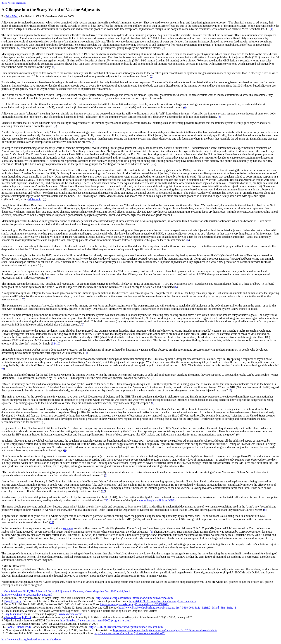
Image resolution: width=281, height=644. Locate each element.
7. (3, 614)
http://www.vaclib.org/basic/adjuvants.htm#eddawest (32, 639)
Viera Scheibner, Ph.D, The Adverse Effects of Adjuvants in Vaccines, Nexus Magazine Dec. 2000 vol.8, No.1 (67, 591)
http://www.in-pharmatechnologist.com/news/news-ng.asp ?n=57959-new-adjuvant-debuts (165, 630)
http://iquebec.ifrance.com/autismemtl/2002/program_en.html (96, 620)
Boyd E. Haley (13, 601)
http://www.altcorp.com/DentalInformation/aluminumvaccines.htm (134, 598)
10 (3, 624)
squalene (68, 528)
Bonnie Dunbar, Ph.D (19, 627)
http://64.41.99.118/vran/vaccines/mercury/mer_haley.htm (163, 601)
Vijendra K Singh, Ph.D (17, 617)
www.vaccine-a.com (71, 614)
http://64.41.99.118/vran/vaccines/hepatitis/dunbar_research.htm (126, 627)
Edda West (12, 16)
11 (86, 353)
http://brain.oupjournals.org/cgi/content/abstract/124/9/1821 (134, 604)
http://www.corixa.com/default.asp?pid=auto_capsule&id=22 (130, 633)
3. (3, 601)
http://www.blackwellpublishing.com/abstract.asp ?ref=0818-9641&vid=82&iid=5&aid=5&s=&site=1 (177, 608)
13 (271, 538)
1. (3, 591)
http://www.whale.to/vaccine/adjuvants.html (27, 595)
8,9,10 (56, 343)
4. (3, 604)
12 (103, 491)
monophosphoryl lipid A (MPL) (157, 500)
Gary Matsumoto (13, 614)
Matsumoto (35, 199)
